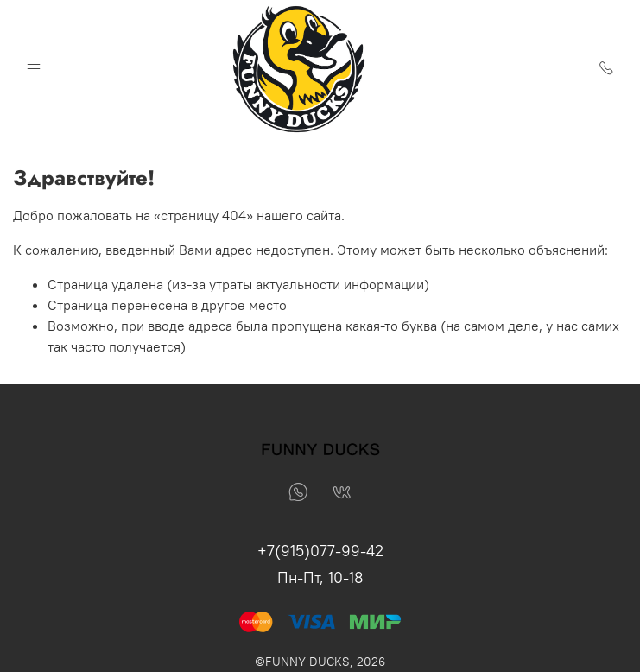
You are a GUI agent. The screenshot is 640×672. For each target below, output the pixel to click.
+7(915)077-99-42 (320, 551)
